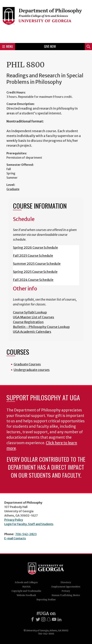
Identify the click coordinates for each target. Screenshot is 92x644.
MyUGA (26, 587)
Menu (8, 46)
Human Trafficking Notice (66, 595)
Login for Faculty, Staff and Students (29, 524)
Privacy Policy (14, 520)
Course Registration (28, 322)
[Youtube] (54, 619)
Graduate (13, 189)
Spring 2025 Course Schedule (35, 272)
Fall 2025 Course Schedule (33, 256)
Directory (66, 582)
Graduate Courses (27, 364)
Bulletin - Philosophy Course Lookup (41, 327)
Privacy (66, 591)
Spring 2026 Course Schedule (35, 248)
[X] (38, 619)
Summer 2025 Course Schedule (37, 264)
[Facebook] (33, 619)
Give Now (50, 46)
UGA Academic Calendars (32, 332)
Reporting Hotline (46, 600)
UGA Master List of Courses (34, 317)
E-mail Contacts (15, 538)
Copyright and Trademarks (26, 591)
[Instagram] (43, 619)
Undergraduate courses (32, 370)
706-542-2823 (26, 534)
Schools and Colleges (26, 582)
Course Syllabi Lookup (30, 312)
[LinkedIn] (59, 619)
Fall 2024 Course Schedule (33, 280)
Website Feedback (26, 595)
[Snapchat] (49, 619)
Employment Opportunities (66, 587)
